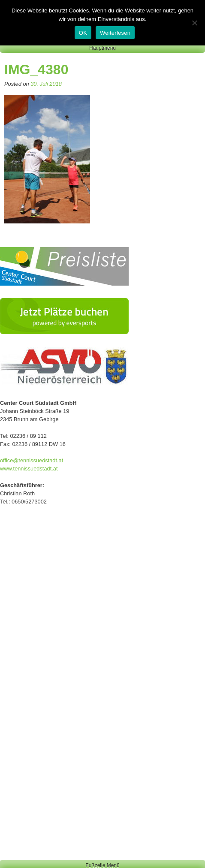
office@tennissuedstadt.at (32, 460)
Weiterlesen (115, 33)
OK (83, 33)
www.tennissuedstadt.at (29, 469)
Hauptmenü (102, 48)
